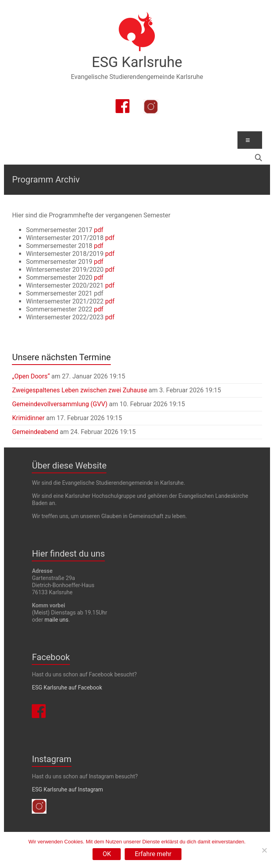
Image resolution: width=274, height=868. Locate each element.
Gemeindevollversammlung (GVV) (60, 404)
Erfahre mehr (153, 854)
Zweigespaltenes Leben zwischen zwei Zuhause (79, 390)
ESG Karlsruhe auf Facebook (67, 687)
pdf (99, 230)
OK (107, 854)
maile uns (56, 620)
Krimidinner (28, 418)
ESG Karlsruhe (137, 62)
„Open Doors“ (31, 376)
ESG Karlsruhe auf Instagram (67, 789)
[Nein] (264, 850)
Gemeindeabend (35, 432)
